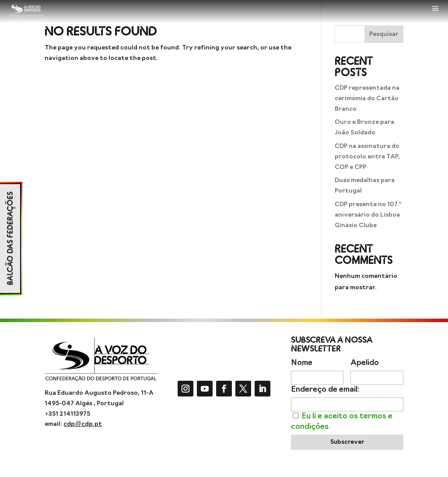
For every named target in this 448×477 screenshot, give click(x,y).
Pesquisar (384, 34)
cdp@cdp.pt (82, 424)
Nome (302, 363)
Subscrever (347, 442)
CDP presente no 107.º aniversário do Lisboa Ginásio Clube (368, 215)
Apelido (365, 363)
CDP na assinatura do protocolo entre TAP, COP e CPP (367, 157)
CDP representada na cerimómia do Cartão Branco (367, 99)
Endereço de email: (325, 390)
